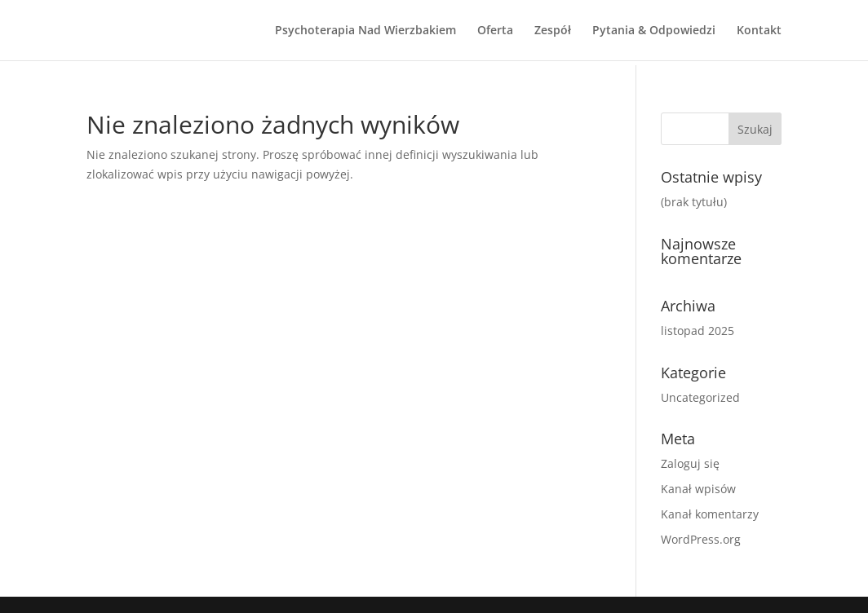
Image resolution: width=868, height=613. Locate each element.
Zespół (553, 31)
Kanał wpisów (698, 489)
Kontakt (759, 31)
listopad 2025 (697, 331)
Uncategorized (700, 397)
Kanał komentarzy (710, 514)
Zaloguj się (690, 463)
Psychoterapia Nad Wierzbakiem (365, 31)
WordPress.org (701, 539)
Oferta (495, 31)
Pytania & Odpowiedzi (654, 31)
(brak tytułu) (694, 202)
